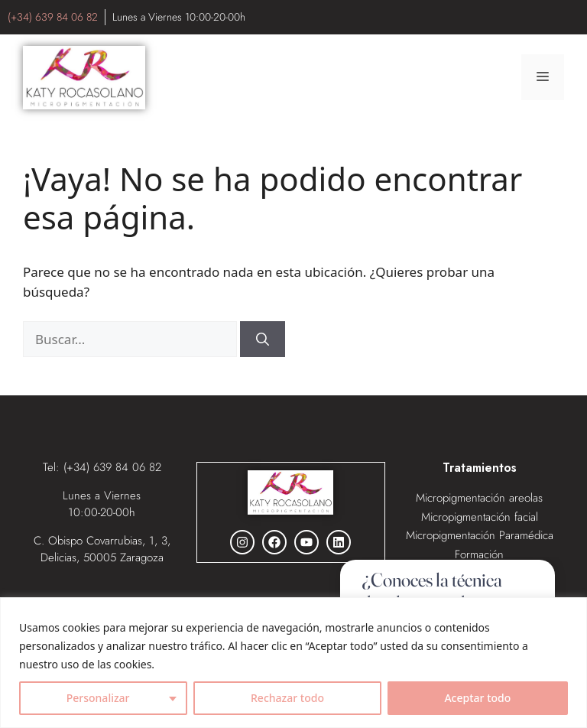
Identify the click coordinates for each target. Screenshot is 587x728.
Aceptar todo (477, 698)
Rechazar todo (287, 698)
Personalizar (98, 698)
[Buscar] (263, 340)
